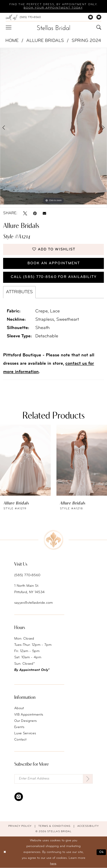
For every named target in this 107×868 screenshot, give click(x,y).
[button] (9, 28)
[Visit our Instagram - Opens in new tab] (19, 797)
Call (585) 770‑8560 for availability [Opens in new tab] (54, 277)
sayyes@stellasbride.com (34, 603)
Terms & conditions (54, 827)
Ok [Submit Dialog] (101, 852)
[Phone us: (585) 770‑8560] (23, 17)
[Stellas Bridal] (54, 28)
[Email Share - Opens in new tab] (44, 213)
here (53, 864)
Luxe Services (25, 734)
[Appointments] (91, 17)
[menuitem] (23, 17)
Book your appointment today (53, 8)
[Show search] (99, 28)
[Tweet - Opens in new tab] (25, 213)
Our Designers (25, 721)
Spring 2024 (86, 41)
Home (12, 41)
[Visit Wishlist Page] (99, 17)
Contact (20, 740)
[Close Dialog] (5, 852)
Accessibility (88, 827)
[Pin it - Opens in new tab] (35, 213)
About (19, 709)
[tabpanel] (53, 126)
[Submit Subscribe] (88, 779)
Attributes (19, 292)
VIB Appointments (29, 715)
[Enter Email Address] (53, 779)
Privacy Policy (20, 827)
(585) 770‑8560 (27, 575)
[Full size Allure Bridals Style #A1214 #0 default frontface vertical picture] (53, 126)
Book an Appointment (54, 263)
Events (19, 727)
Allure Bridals (45, 41)
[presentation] (25, 460)
